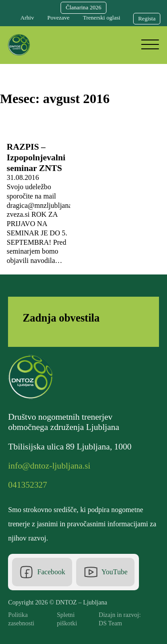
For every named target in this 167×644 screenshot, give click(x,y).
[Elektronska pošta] (51, 466)
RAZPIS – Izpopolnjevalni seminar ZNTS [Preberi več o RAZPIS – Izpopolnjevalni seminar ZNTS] (36, 157)
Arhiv (27, 18)
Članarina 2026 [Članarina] (83, 7)
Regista (147, 18)
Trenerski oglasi (102, 18)
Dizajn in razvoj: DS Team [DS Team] (120, 619)
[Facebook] (42, 572)
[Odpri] (150, 45)
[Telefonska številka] (30, 485)
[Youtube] (105, 572)
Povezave (58, 18)
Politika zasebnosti (21, 619)
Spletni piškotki (67, 619)
